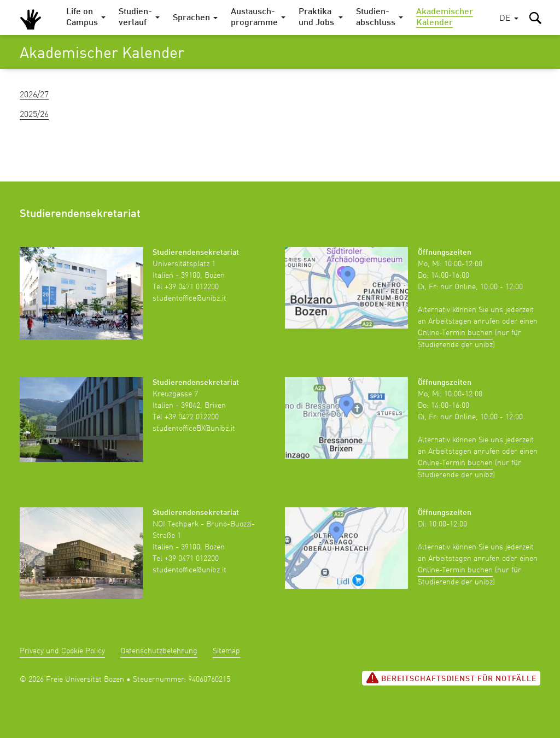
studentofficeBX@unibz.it (194, 429)
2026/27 (34, 95)
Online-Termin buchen (455, 333)
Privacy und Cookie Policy (62, 651)
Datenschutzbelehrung (159, 651)
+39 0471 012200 (192, 287)
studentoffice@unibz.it (189, 298)
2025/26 (34, 115)
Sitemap (226, 651)
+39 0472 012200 (192, 417)
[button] (509, 19)
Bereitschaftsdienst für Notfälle (451, 678)
